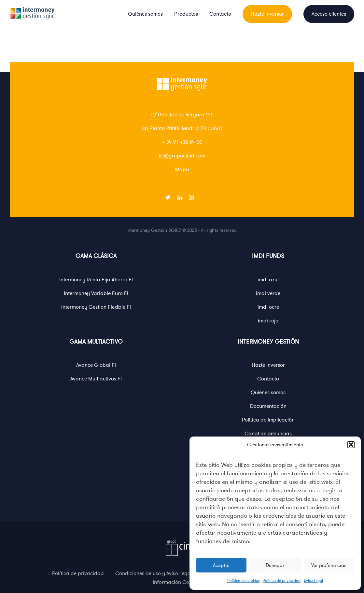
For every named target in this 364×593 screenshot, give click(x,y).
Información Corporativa (182, 582)
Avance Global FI (96, 365)
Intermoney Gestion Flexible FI (96, 307)
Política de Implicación (268, 420)
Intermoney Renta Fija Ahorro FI (96, 280)
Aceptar (221, 565)
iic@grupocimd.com (182, 156)
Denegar (275, 565)
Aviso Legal (313, 581)
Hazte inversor (267, 14)
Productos (186, 14)
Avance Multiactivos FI (96, 379)
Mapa (182, 170)
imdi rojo (268, 321)
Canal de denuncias (268, 434)
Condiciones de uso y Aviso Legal (154, 573)
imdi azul (268, 280)
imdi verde (268, 293)
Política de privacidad (282, 581)
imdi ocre (268, 307)
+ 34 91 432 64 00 (182, 142)
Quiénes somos (145, 14)
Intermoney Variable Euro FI (96, 293)
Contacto (220, 14)
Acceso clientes (329, 14)
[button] (351, 445)
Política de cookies (243, 581)
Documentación (268, 406)
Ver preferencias (329, 565)
